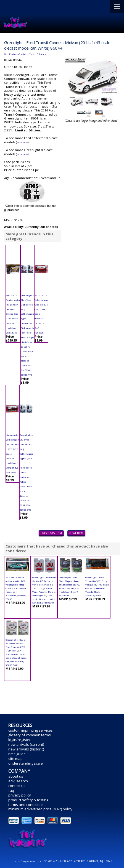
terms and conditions (26, 805)
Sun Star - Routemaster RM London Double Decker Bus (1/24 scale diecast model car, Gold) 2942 (13, 314)
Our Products (12, 54)
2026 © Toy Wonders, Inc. (29, 861)
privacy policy (20, 795)
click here (22, 142)
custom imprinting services (31, 730)
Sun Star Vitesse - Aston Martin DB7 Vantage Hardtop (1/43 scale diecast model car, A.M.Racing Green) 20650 (16, 588)
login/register (19, 740)
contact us (17, 786)
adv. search (18, 781)
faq (11, 790)
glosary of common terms (30, 735)
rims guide (17, 754)
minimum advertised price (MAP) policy (40, 809)
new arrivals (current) (26, 744)
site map (15, 758)
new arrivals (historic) (26, 749)
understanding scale (26, 763)
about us (16, 776)
